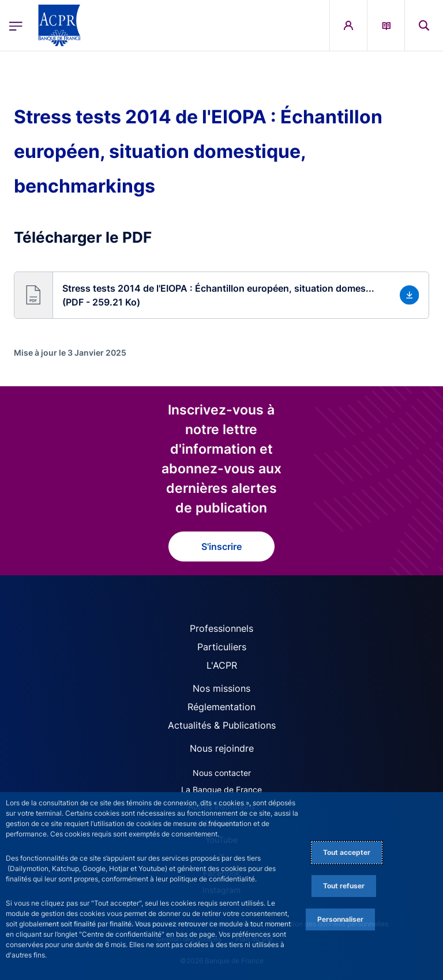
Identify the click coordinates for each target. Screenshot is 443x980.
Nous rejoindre (222, 748)
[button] (221, 295)
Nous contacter (222, 773)
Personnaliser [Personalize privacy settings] (340, 919)
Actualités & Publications (222, 725)
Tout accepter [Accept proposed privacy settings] (347, 852)
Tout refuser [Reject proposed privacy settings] (344, 886)
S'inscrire (221, 546)
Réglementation (221, 707)
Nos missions (221, 688)
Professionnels (221, 628)
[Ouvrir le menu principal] (16, 26)
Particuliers (222, 647)
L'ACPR (222, 665)
